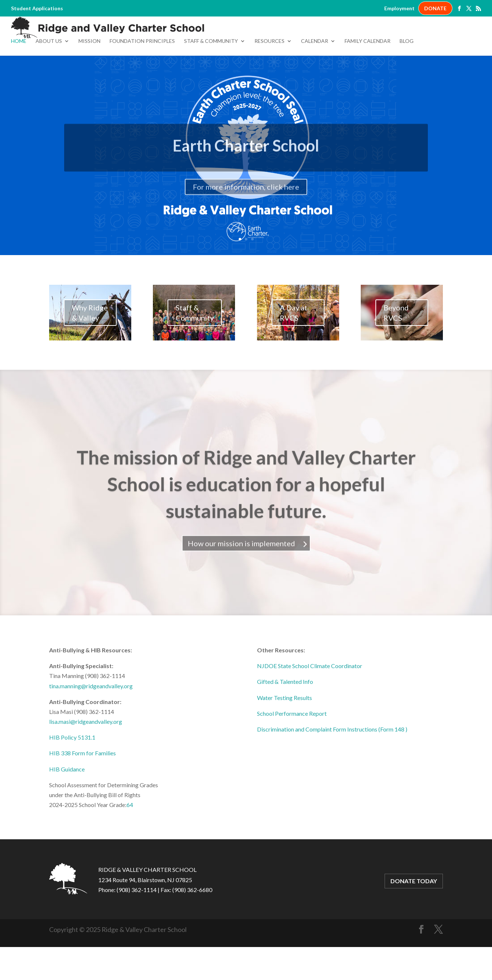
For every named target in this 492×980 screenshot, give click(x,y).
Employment (399, 8)
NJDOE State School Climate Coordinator (310, 699)
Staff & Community (211, 74)
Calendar (315, 74)
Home (19, 74)
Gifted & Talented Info (285, 714)
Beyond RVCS (396, 346)
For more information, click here (246, 228)
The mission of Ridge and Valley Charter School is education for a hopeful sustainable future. (246, 527)
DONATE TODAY (414, 914)
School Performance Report (292, 746)
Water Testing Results (284, 731)
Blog (407, 74)
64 (130, 838)
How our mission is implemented (241, 586)
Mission (89, 74)
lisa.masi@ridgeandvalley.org (86, 754)
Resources (269, 74)
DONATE (435, 8)
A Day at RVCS (293, 346)
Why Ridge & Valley (90, 346)
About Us (49, 74)
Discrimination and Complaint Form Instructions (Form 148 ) (332, 762)
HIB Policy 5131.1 (72, 770)
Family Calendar (368, 74)
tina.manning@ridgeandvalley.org (91, 719)
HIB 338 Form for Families (82, 786)
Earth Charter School (246, 187)
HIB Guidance (67, 802)
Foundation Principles (142, 74)
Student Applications (37, 8)
